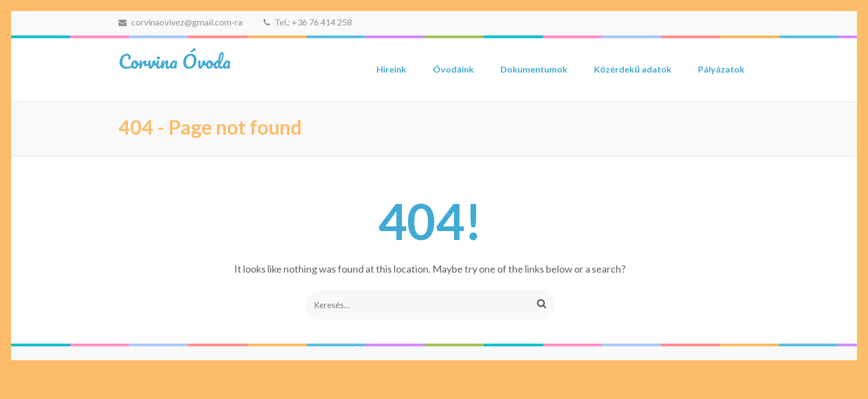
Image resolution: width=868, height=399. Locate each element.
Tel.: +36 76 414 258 (308, 22)
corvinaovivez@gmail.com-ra (180, 22)
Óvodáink (453, 69)
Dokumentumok (534, 69)
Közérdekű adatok (633, 69)
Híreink (391, 69)
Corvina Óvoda (175, 61)
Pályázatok (721, 69)
